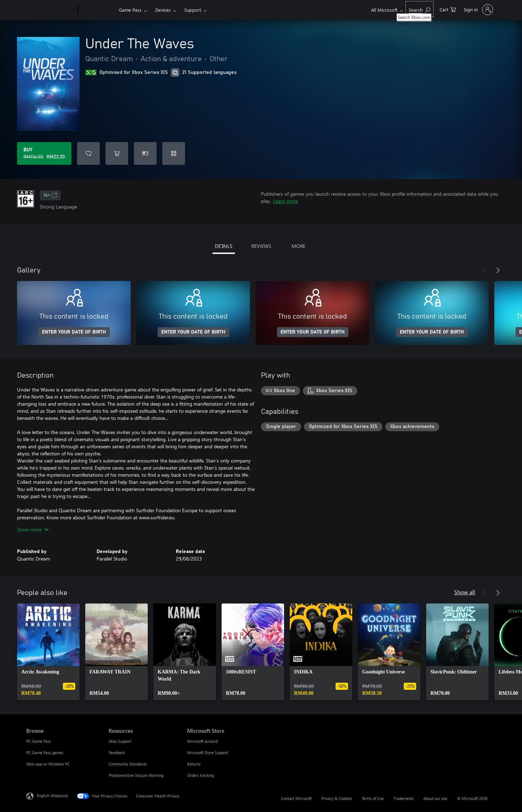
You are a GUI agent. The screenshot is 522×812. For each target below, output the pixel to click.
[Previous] (484, 270)
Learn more (286, 201)
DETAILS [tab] (224, 246)
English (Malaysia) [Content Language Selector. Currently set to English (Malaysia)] (53, 795)
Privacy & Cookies (337, 798)
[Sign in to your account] (478, 10)
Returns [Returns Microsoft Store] (194, 764)
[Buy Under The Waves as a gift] (145, 153)
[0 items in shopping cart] (448, 9)
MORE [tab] (298, 246)
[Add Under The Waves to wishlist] (88, 153)
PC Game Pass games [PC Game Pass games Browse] (45, 753)
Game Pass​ (130, 10)
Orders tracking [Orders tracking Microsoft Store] (200, 775)
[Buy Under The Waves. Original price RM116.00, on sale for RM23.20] (44, 153)
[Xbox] (97, 10)
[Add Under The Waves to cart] (117, 153)
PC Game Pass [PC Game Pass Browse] (39, 741)
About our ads (435, 798)
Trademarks (404, 798)
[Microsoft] (51, 10)
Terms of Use (373, 798)
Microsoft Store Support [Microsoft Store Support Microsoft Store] (208, 753)
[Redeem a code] (174, 153)
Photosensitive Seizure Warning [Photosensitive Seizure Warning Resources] (136, 775)
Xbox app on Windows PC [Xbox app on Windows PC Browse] (48, 764)
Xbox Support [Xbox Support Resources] (120, 741)
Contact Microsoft (296, 798)
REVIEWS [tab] (261, 246)
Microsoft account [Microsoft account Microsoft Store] (203, 741)
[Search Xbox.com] (420, 9)
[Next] (498, 270)
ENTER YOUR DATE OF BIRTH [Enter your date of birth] (74, 332)
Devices (163, 10)
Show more (33, 529)
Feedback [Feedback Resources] (117, 753)
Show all (465, 592)
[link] (48, 652)
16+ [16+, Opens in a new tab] (50, 195)
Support (193, 10)
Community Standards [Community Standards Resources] (128, 764)
